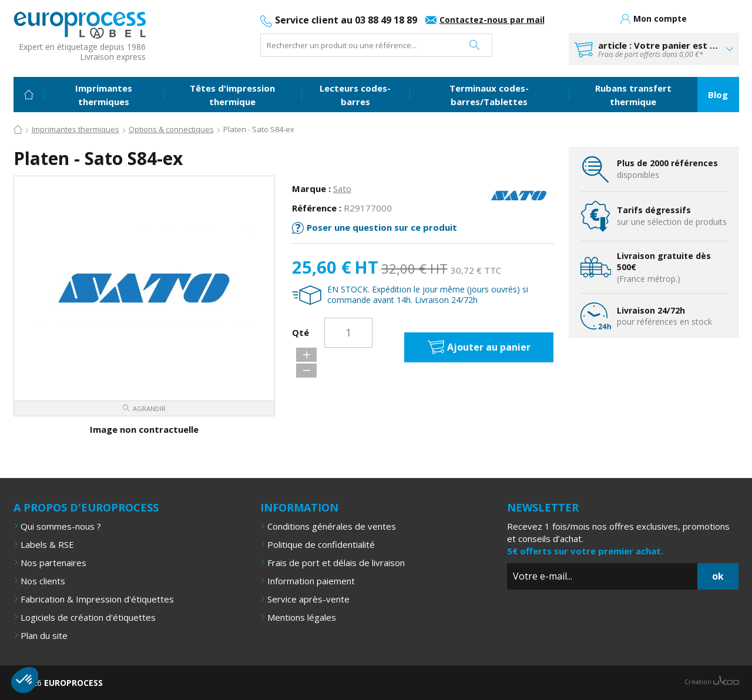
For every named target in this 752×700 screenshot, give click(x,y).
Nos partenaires (53, 562)
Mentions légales (302, 617)
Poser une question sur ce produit (382, 227)
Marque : (311, 188)
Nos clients (43, 580)
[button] (25, 680)
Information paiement (311, 580)
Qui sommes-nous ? (61, 526)
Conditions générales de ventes (332, 526)
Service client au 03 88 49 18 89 (346, 20)
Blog (718, 95)
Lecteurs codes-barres (355, 95)
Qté (301, 332)
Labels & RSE (47, 544)
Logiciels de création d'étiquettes (88, 617)
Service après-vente (308, 598)
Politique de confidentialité (321, 544)
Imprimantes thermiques (104, 95)
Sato (342, 188)
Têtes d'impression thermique (232, 95)
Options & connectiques (171, 129)
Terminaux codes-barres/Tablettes (489, 95)
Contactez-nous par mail (492, 20)
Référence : (317, 207)
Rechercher (474, 45)
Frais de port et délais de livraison (336, 562)
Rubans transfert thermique (633, 95)
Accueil (29, 95)
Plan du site (44, 635)
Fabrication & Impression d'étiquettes (97, 598)
